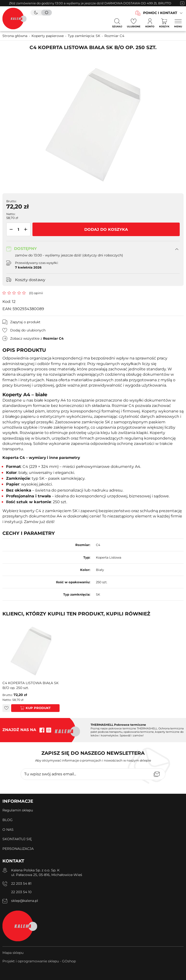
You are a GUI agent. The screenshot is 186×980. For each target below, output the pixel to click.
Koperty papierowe (48, 36)
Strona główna (15, 36)
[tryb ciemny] (36, 13)
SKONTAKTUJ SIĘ (17, 839)
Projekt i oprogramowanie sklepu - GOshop (39, 961)
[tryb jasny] (46, 13)
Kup (29, 708)
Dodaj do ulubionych (28, 330)
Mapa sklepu (13, 953)
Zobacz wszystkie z (37, 338)
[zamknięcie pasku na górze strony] (182, 3)
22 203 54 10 (21, 892)
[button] (10, 229)
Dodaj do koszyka (106, 229)
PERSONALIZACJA (18, 849)
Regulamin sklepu (18, 810)
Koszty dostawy (30, 280)
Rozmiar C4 (114, 36)
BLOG (8, 820)
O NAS (8, 830)
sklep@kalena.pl (25, 901)
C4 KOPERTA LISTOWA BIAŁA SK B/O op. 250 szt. (31, 685)
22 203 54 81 (21, 883)
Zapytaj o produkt (25, 322)
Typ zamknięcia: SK (84, 36)
